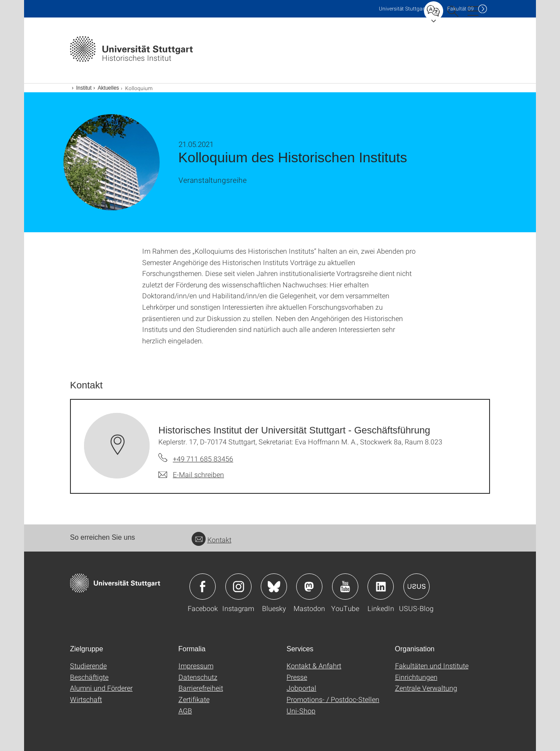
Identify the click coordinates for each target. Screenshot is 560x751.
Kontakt (212, 540)
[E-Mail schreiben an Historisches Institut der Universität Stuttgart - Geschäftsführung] (191, 475)
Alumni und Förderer (101, 688)
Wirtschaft (86, 699)
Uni (402, 9)
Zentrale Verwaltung (426, 688)
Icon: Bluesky (274, 587)
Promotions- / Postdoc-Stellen (333, 699)
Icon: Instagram (238, 587)
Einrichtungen (416, 677)
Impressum (196, 665)
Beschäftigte (89, 677)
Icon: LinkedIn (381, 587)
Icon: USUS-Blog (416, 587)
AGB (185, 711)
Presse (297, 677)
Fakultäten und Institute (432, 665)
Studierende (88, 665)
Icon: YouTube (345, 587)
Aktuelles (108, 88)
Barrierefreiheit (201, 688)
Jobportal (301, 688)
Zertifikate (194, 699)
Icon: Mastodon (309, 587)
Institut (84, 88)
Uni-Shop (301, 711)
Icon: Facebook (203, 587)
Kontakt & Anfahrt (314, 665)
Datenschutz (198, 677)
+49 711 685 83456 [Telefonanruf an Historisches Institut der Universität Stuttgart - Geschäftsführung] (203, 459)
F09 (460, 9)
